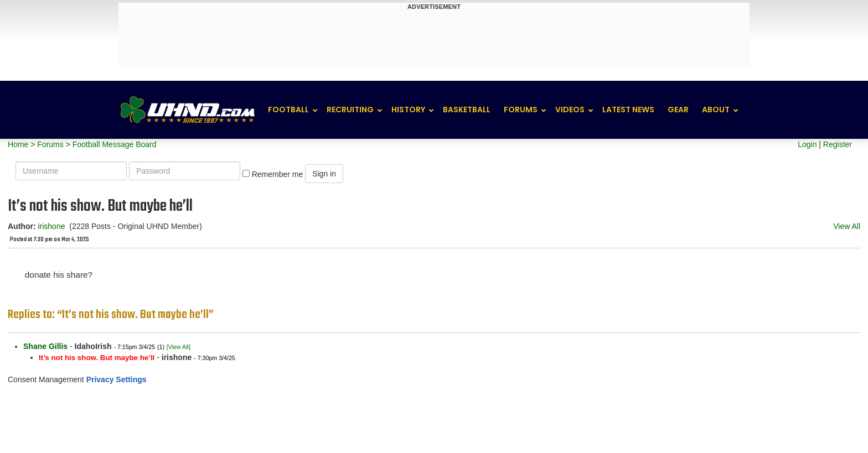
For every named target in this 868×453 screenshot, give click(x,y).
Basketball (467, 110)
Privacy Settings (117, 379)
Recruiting (350, 110)
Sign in (324, 174)
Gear (678, 110)
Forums (521, 110)
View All (847, 226)
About (716, 110)
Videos (570, 110)
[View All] (179, 347)
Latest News (628, 110)
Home (18, 144)
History (408, 110)
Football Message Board (115, 144)
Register (838, 144)
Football (288, 110)
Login (807, 144)
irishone (51, 226)
